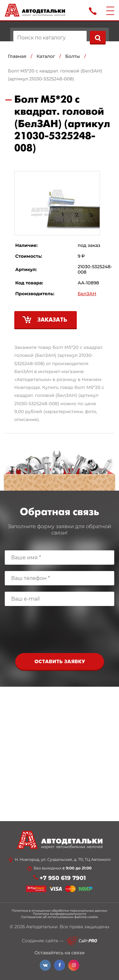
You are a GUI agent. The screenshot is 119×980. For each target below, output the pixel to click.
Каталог (46, 56)
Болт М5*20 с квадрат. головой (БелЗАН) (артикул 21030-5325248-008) (55, 75)
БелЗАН (87, 294)
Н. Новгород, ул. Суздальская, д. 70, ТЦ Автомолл (63, 860)
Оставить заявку (60, 662)
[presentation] (60, 631)
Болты (73, 56)
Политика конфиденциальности (59, 914)
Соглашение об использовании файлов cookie (59, 917)
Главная (17, 56)
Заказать (52, 320)
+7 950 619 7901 (63, 878)
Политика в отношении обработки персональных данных (60, 911)
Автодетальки (42, 927)
